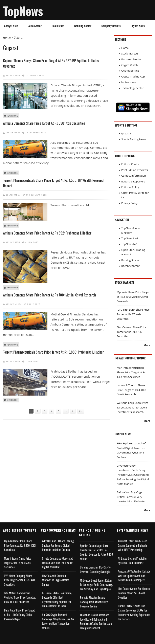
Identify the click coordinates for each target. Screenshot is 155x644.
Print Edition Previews (135, 170)
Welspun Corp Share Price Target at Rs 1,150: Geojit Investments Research (133, 407)
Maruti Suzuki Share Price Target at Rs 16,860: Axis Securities (18, 563)
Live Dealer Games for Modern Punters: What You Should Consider (134, 593)
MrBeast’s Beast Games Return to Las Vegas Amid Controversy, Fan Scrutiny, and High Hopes (96, 585)
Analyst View (11, 26)
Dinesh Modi (13, 132)
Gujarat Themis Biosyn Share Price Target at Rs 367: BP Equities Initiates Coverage (51, 63)
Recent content (130, 266)
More (147, 345)
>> (81, 411)
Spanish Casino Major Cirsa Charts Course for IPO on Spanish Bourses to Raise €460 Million (96, 552)
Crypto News (138, 26)
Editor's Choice (130, 164)
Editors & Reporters (133, 181)
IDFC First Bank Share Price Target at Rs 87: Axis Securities (133, 314)
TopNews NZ (129, 244)
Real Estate (58, 26)
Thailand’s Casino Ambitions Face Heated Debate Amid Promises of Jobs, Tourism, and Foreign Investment (96, 621)
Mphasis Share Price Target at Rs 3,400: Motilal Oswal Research (133, 297)
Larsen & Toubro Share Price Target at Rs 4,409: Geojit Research (131, 390)
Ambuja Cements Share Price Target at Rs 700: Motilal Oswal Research (49, 295)
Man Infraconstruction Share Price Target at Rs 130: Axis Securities (131, 372)
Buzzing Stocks (130, 260)
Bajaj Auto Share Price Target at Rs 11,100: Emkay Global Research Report (19, 615)
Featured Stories (131, 59)
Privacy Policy (129, 203)
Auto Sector (35, 26)
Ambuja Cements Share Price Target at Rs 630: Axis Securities (44, 123)
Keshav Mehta (14, 304)
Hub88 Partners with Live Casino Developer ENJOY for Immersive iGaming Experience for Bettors (134, 613)
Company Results (111, 26)
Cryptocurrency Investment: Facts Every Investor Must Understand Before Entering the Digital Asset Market (133, 475)
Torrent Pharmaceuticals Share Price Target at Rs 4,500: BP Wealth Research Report (54, 183)
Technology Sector (132, 88)
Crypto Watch (130, 65)
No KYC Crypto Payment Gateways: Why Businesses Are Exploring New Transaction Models (58, 621)
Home (7, 37)
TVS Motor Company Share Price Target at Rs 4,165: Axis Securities (19, 580)
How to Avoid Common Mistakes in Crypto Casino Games (56, 580)
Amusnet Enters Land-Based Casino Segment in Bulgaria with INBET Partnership (132, 545)
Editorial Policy (130, 187)
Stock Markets (130, 53)
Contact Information (134, 176)
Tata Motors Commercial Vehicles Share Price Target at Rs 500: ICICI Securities (20, 597)
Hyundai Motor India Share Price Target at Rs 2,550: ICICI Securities (20, 545)
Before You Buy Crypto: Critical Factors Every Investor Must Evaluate (131, 497)
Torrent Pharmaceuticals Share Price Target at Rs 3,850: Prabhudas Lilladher (53, 352)
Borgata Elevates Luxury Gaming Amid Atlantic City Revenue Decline (94, 602)
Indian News (129, 82)
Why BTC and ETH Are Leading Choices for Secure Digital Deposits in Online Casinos (58, 545)
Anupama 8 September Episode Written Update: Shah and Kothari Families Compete (134, 576)
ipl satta (126, 133)
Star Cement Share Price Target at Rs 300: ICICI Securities (132, 332)
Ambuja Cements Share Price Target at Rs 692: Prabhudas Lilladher (47, 233)
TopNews (23, 11)
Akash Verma (13, 195)
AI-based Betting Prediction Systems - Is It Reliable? (132, 561)
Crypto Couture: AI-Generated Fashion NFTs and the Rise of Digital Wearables (58, 563)
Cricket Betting (130, 71)
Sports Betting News (134, 139)
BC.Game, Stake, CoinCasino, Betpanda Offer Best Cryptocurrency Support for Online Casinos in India (57, 600)
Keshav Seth (13, 75)
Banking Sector (83, 26)
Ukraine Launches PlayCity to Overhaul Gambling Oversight (95, 569)
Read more (12, 116)
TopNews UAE (130, 238)
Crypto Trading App (133, 76)
